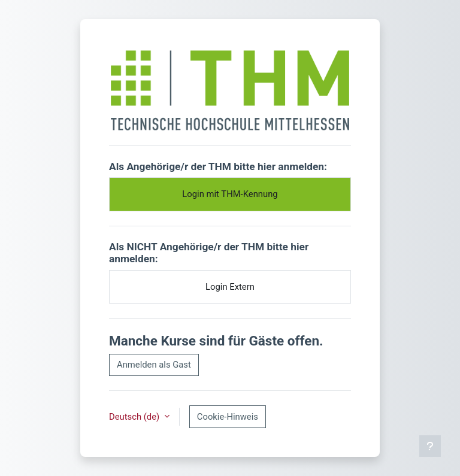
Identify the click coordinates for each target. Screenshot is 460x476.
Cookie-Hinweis (228, 417)
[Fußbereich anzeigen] (430, 446)
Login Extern (230, 287)
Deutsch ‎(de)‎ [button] (135, 417)
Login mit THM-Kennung (230, 194)
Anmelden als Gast (154, 365)
